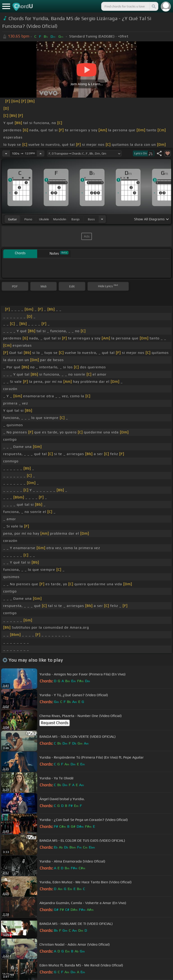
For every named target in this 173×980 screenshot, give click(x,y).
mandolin (60, 219)
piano (28, 219)
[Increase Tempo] (41, 153)
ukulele (44, 219)
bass (91, 219)
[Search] (153, 6)
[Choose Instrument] (102, 219)
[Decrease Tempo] (6, 153)
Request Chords (55, 723)
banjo (75, 219)
